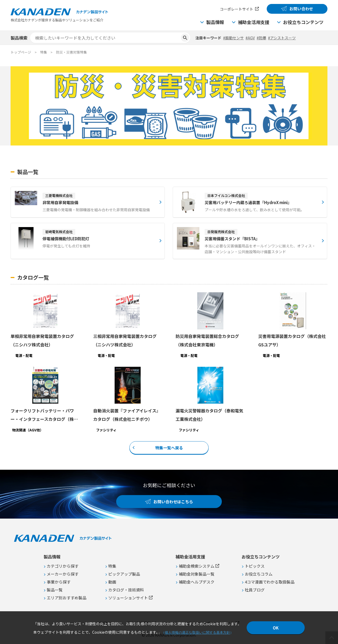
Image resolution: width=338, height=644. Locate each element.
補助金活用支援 (254, 22)
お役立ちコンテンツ (303, 22)
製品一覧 (55, 590)
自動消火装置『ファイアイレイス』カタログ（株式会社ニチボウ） (127, 415)
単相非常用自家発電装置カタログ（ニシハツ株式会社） (42, 340)
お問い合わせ (301, 9)
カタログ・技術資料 (126, 590)
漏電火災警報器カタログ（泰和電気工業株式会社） (209, 415)
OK (276, 628)
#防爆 (261, 38)
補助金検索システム (197, 566)
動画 (112, 582)
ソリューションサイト (128, 598)
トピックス (255, 566)
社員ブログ (255, 590)
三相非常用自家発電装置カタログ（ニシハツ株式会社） (125, 340)
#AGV (250, 38)
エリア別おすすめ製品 (67, 598)
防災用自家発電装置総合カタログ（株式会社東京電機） (207, 340)
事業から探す (59, 582)
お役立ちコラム (259, 574)
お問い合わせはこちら (173, 502)
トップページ (21, 52)
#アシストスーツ (282, 38)
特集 (112, 566)
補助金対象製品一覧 (197, 574)
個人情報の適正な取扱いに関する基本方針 (197, 633)
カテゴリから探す (63, 566)
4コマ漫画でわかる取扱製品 (270, 582)
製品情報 (215, 22)
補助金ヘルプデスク (197, 582)
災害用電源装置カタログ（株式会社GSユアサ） (292, 340)
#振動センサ (233, 38)
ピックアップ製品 (124, 574)
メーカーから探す (63, 574)
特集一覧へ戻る (169, 447)
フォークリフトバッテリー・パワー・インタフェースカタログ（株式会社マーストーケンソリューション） (44, 415)
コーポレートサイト (237, 9)
